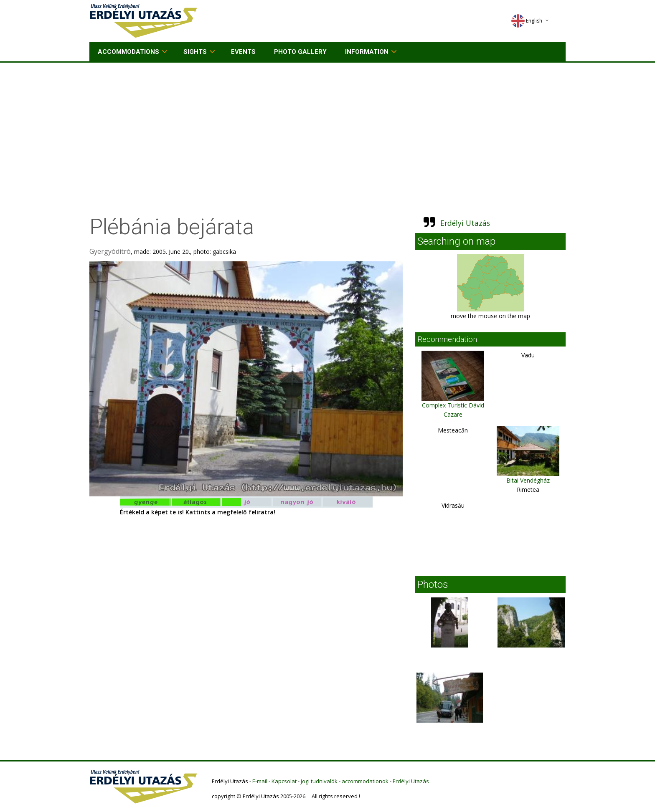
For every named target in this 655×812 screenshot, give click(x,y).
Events (243, 52)
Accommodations (128, 52)
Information (367, 52)
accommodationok (365, 781)
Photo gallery (300, 52)
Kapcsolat (284, 781)
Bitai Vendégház (528, 480)
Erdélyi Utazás (465, 223)
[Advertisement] (327, 125)
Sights (195, 52)
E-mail (260, 781)
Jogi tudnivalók (319, 781)
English (527, 21)
